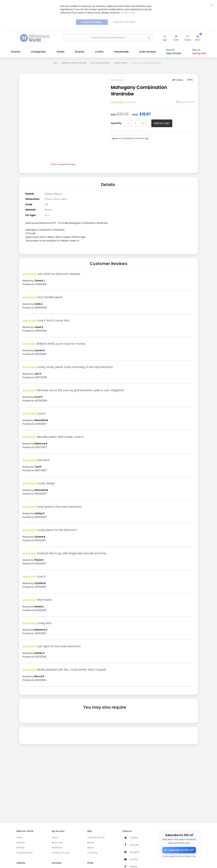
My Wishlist (57, 848)
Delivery (91, 842)
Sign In (55, 837)
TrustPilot (134, 838)
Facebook (134, 845)
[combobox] (109, 38)
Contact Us (92, 853)
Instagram (135, 852)
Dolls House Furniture (100, 62)
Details (108, 184)
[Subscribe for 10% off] (179, 850)
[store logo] (35, 37)
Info (147, 138)
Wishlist (188, 40)
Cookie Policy (128, 13)
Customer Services (96, 837)
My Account (57, 842)
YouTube (134, 859)
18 (131, 102)
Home (55, 62)
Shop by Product (121, 62)
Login (165, 40)
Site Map (20, 848)
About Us (21, 842)
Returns (91, 848)
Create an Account (61, 853)
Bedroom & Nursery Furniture (74, 62)
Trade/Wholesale (25, 853)
